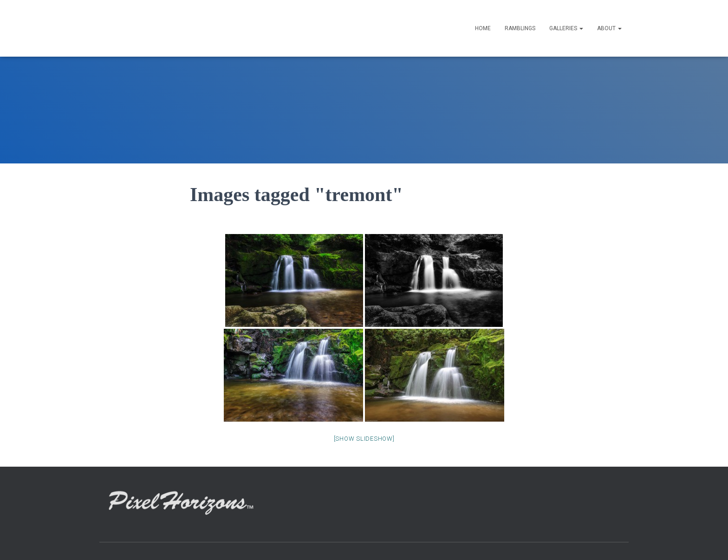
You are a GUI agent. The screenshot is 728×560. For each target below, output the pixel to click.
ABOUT (609, 28)
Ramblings (520, 28)
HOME (483, 28)
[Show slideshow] (364, 439)
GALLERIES (566, 28)
